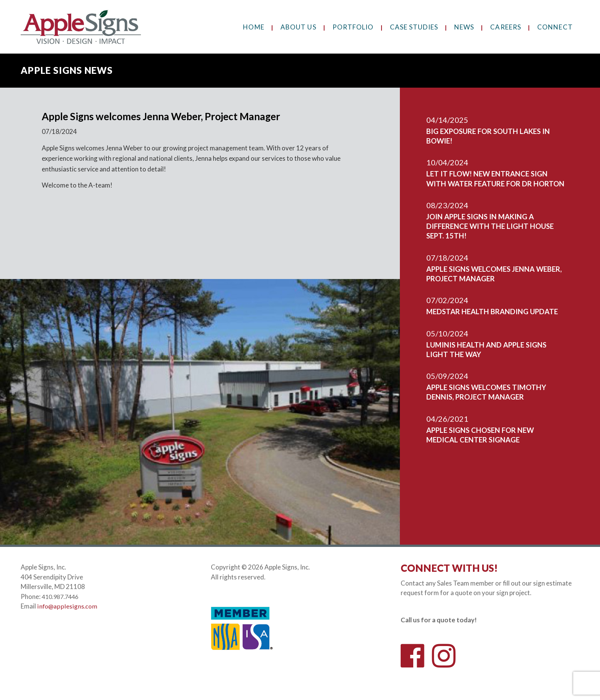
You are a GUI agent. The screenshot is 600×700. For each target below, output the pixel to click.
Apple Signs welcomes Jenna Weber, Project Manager (489, 282)
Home (254, 27)
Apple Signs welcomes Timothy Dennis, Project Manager (495, 410)
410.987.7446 (62, 596)
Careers (506, 27)
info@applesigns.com (68, 606)
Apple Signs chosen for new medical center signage (488, 453)
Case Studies (414, 27)
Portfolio (353, 27)
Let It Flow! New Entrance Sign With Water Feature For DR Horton (496, 183)
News (464, 27)
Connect (555, 27)
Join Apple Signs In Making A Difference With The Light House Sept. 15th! (489, 235)
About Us (298, 27)
